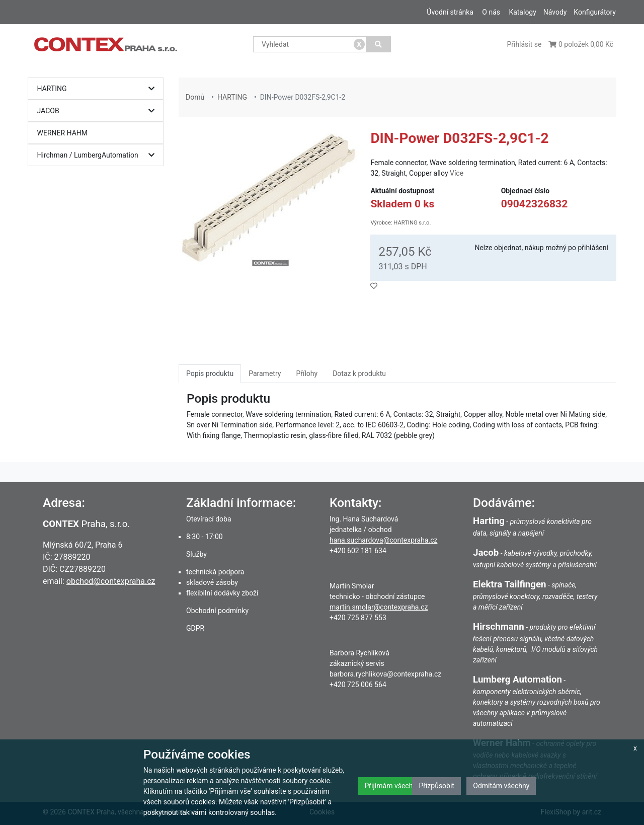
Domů (195, 97)
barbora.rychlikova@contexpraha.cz (385, 674)
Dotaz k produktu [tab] (359, 373)
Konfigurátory (595, 12)
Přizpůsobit (436, 786)
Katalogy (522, 12)
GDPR (195, 628)
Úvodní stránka (450, 12)
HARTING (98, 89)
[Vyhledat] (379, 44)
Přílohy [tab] (307, 373)
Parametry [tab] (265, 373)
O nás (491, 12)
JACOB (98, 111)
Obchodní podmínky (217, 611)
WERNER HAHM (63, 133)
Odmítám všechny (501, 786)
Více (457, 173)
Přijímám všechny (392, 786)
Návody (555, 12)
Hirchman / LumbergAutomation (98, 155)
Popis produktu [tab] (210, 373)
